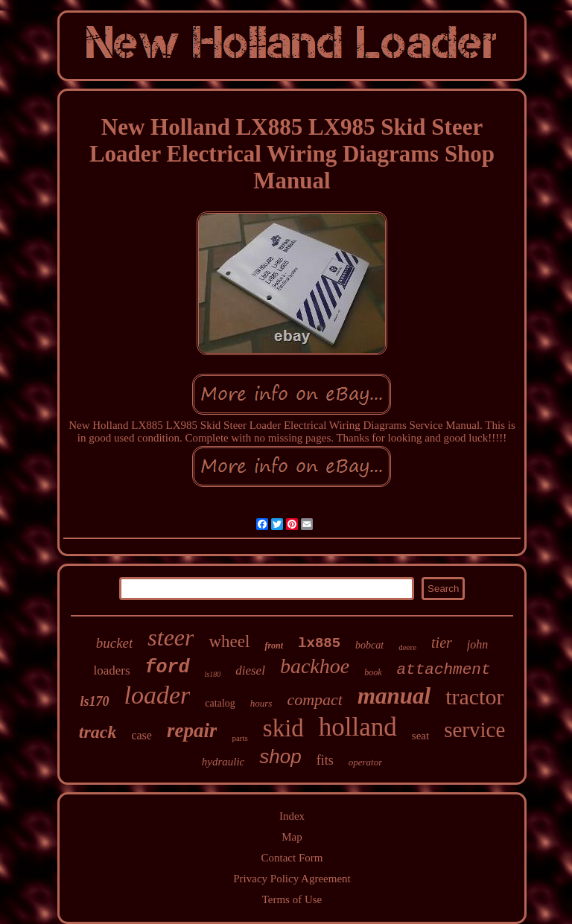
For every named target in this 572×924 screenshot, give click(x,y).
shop (280, 756)
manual (394, 696)
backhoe (315, 666)
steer (171, 637)
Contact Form (292, 858)
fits (325, 760)
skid (283, 728)
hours (261, 703)
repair (192, 730)
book (373, 672)
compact (315, 700)
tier (442, 643)
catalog (220, 703)
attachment (444, 670)
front (274, 646)
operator (366, 762)
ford (168, 667)
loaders (111, 670)
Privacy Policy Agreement (292, 879)
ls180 (213, 674)
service (474, 730)
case (142, 735)
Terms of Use (292, 899)
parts (239, 738)
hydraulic (223, 762)
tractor (474, 697)
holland (358, 727)
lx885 (319, 643)
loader (158, 695)
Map (292, 837)
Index (292, 816)
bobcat (369, 645)
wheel (229, 641)
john (477, 644)
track (98, 732)
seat (420, 736)
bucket (115, 643)
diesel (250, 670)
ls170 (95, 701)
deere (407, 647)
